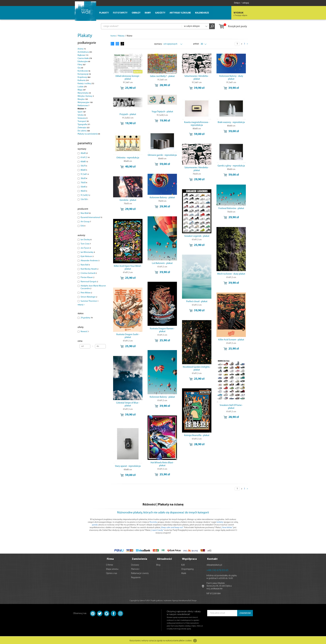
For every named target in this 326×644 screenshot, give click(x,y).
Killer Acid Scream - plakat (231, 340)
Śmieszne (82, 118)
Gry (80, 68)
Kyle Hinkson (87, 256)
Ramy (148, 13)
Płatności (135, 569)
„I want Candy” (157, 530)
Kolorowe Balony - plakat (162, 198)
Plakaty (85, 36)
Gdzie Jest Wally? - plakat (162, 76)
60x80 (84, 162)
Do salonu (84, 131)
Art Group (86, 222)
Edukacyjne (84, 62)
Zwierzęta (84, 128)
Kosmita (153, 522)
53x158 (84, 199)
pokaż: (196, 44)
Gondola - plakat (128, 200)
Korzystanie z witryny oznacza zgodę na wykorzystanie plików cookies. (161, 640)
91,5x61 (85, 174)
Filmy (82, 65)
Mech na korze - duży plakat (231, 274)
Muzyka (83, 99)
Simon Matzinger (89, 297)
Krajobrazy (84, 77)
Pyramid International (91, 217)
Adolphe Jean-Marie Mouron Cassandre (93, 287)
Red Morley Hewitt (89, 269)
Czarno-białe (85, 58)
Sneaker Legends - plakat (197, 236)
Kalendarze (202, 13)
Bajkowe (83, 55)
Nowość (85, 332)
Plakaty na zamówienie (89, 134)
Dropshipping (187, 569)
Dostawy (135, 564)
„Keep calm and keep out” (172, 528)
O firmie (110, 564)
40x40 (84, 153)
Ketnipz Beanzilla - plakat (197, 435)
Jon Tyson (86, 248)
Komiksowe (84, 71)
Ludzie (82, 87)
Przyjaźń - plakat (128, 114)
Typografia (84, 125)
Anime (82, 49)
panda (95, 525)
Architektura (85, 52)
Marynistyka (84, 93)
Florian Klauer (87, 277)
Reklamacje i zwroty (140, 573)
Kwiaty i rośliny (86, 84)
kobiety (220, 522)
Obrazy (136, 13)
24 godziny (87, 318)
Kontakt (212, 558)
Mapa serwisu (112, 569)
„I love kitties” (227, 528)
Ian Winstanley (88, 252)
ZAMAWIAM (245, 613)
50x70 (84, 166)
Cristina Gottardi (89, 273)
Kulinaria (83, 80)
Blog (158, 564)
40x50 (84, 191)
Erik (83, 226)
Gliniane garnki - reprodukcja (162, 155)
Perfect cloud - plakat (197, 302)
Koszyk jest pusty (233, 27)
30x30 (84, 179)
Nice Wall (86, 213)
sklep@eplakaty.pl (214, 564)
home (113, 36)
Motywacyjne (85, 102)
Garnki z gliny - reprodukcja (231, 166)
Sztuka (82, 115)
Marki (184, 573)
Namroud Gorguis (89, 282)
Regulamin (136, 577)
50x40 (84, 187)
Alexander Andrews (90, 261)
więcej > (81, 305)
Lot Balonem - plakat (162, 263)
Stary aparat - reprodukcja (128, 466)
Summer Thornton (90, 301)
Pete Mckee (86, 293)
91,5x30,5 (85, 195)
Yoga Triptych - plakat (162, 112)
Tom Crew (86, 244)
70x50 (84, 183)
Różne (82, 109)
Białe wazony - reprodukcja (231, 122)
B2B (183, 564)
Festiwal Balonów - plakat (231, 208)
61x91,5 (85, 158)
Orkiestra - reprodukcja (128, 158)
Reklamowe (83, 106)
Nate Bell (85, 265)
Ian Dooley (86, 240)
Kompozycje (84, 74)
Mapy (82, 90)
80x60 (84, 170)
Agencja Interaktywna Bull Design (184, 600)
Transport (83, 121)
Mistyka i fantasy (86, 96)
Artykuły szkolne (180, 13)
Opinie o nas (112, 573)
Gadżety (160, 13)
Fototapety (120, 13)
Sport (82, 112)
